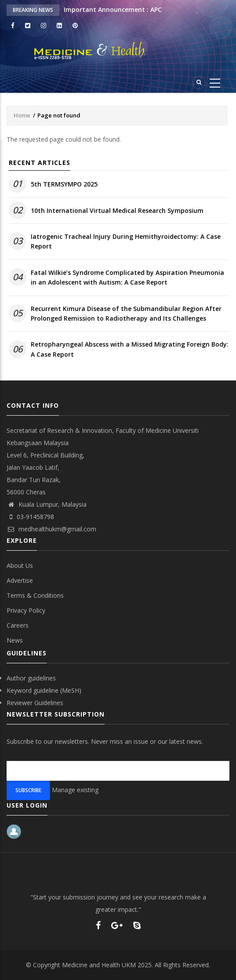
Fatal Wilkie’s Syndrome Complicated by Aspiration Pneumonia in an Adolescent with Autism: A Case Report (127, 277)
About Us (20, 565)
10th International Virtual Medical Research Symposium (117, 210)
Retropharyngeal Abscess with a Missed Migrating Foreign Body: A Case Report (130, 349)
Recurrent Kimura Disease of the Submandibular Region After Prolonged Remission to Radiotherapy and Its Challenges (126, 313)
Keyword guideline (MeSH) (44, 690)
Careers (18, 625)
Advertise (20, 580)
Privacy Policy (26, 610)
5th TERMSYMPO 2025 (64, 184)
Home (22, 115)
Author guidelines (31, 678)
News (15, 640)
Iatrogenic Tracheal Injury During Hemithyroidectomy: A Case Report (126, 241)
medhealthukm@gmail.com (51, 529)
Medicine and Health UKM (99, 965)
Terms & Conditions (35, 595)
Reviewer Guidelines (35, 703)
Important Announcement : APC (113, 9)
